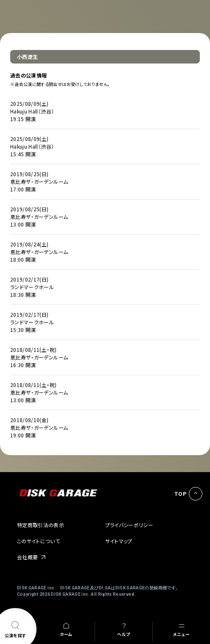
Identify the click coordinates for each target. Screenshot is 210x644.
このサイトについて (38, 541)
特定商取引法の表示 (41, 525)
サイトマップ (119, 541)
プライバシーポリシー (129, 525)
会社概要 (27, 557)
